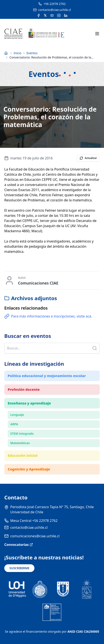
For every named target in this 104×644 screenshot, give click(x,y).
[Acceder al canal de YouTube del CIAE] (52, 15)
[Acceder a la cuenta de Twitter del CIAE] (45, 15)
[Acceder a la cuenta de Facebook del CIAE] (39, 15)
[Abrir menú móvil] (97, 34)
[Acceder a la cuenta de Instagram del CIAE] (59, 15)
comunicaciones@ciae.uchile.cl (35, 536)
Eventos (32, 53)
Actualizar (88, 158)
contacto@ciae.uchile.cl (29, 527)
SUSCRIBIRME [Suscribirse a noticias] (19, 568)
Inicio (18, 53)
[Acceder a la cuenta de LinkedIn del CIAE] (66, 15)
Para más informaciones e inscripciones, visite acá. (48, 316)
